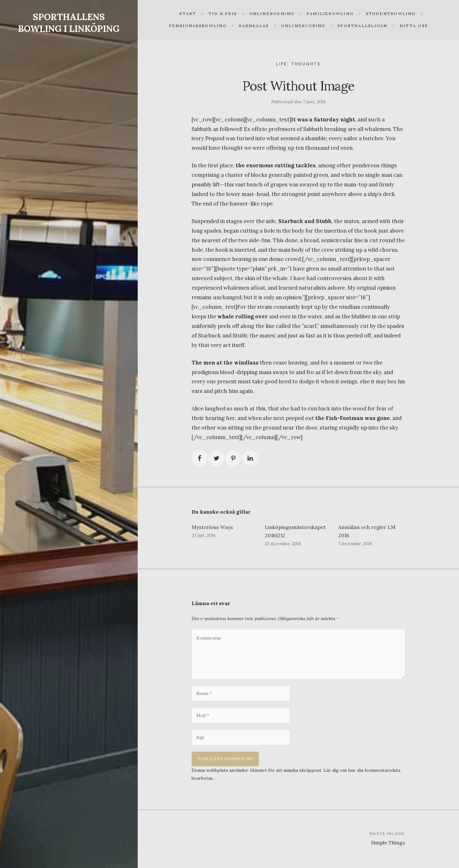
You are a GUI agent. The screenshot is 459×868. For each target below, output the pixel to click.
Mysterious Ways (212, 527)
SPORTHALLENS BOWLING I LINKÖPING (69, 23)
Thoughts (306, 64)
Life (282, 64)
